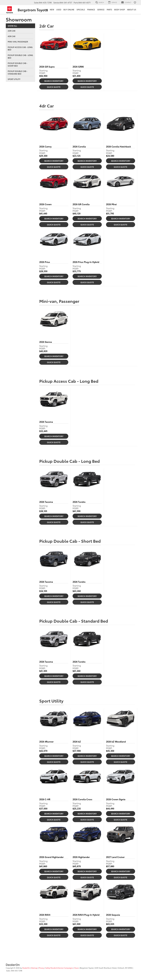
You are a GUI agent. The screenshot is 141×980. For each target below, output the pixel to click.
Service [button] (101, 10)
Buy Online (69, 10)
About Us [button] (132, 10)
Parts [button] (109, 10)
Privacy (41, 968)
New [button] (52, 10)
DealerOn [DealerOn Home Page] (26, 968)
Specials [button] (81, 10)
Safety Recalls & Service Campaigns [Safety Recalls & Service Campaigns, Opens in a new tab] (59, 968)
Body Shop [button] (120, 10)
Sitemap (34, 968)
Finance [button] (91, 10)
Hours (76, 968)
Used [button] (59, 10)
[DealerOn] (13, 965)
